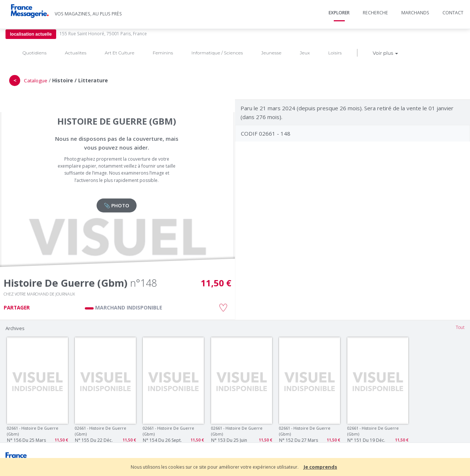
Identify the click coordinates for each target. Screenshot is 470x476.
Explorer (339, 13)
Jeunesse (271, 53)
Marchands (415, 13)
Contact (453, 13)
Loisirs (335, 53)
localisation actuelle (31, 34)
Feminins (163, 53)
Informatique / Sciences (217, 53)
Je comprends (320, 467)
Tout (460, 327)
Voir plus (385, 53)
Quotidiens (35, 53)
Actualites (76, 53)
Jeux (305, 53)
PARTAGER (17, 308)
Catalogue (36, 80)
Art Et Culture (120, 53)
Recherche (375, 13)
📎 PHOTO (117, 205)
